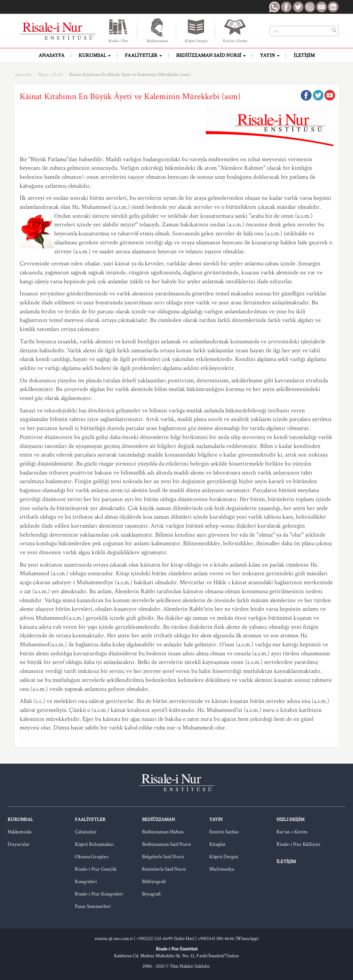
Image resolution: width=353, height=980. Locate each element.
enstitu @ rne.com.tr (114, 939)
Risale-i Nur (118, 30)
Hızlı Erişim (290, 820)
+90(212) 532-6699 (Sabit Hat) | (167, 939)
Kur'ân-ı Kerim (235, 30)
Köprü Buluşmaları (94, 844)
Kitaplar (218, 844)
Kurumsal (95, 55)
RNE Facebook (286, 7)
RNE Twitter (298, 7)
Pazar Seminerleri (93, 906)
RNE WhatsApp (274, 7)
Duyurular (19, 844)
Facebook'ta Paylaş (306, 95)
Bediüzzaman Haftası (163, 832)
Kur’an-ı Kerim (292, 832)
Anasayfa (52, 55)
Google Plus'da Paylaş (330, 95)
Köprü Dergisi (196, 30)
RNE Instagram (310, 7)
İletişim (304, 55)
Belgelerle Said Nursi (163, 857)
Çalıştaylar (86, 832)
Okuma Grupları (92, 857)
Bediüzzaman (157, 30)
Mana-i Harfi (50, 75)
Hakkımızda (19, 832)
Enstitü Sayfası (224, 832)
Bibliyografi (154, 881)
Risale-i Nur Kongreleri (99, 894)
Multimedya (222, 869)
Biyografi (151, 894)
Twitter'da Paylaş (318, 95)
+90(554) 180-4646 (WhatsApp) (228, 939)
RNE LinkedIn (333, 7)
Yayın (270, 55)
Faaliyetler (143, 55)
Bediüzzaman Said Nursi (211, 55)
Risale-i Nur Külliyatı (298, 844)
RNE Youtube (321, 7)
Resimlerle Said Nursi (164, 869)
